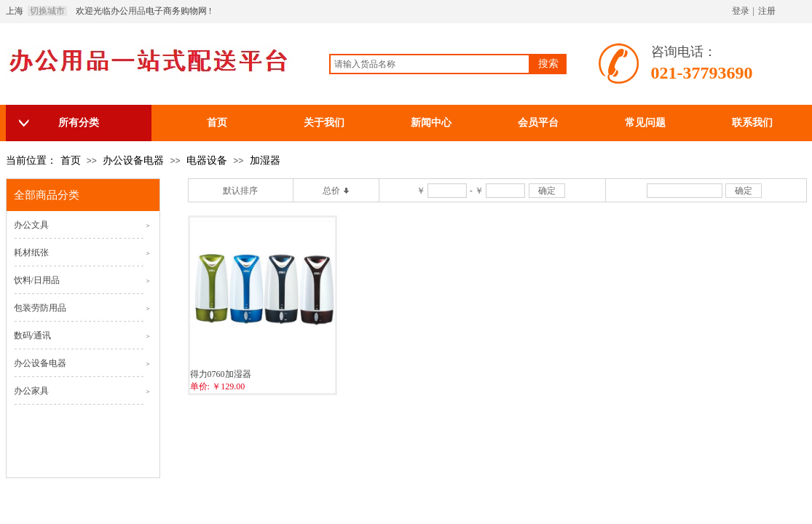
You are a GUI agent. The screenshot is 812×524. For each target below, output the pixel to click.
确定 (547, 191)
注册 (767, 11)
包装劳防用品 (40, 308)
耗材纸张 (31, 253)
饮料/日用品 (37, 280)
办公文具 (31, 225)
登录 (741, 11)
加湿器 (265, 160)
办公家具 (31, 391)
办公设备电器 (133, 160)
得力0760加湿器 (221, 374)
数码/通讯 (32, 336)
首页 (71, 160)
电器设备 (207, 160)
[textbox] (430, 64)
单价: (200, 386)
